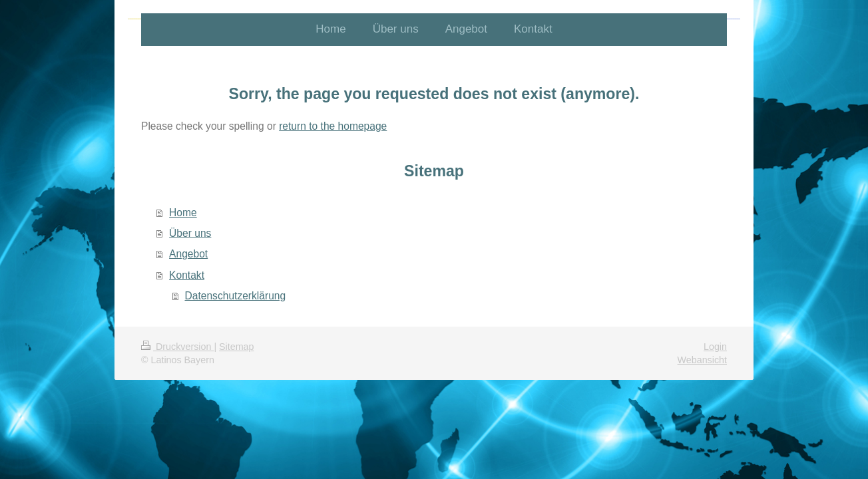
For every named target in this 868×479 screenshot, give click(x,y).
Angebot (188, 254)
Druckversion (177, 347)
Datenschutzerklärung (236, 296)
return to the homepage (333, 126)
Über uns (190, 233)
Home (183, 213)
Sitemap (236, 347)
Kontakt (187, 275)
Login (715, 347)
